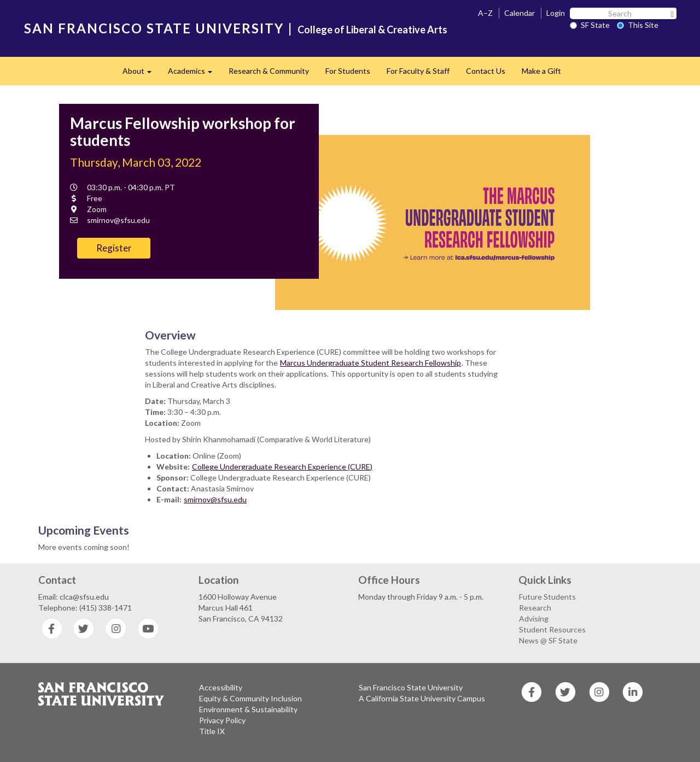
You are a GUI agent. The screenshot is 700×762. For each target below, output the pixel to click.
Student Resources (552, 629)
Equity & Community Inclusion (250, 698)
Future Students (547, 597)
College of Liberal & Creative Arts (372, 30)
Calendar (520, 13)
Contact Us (486, 71)
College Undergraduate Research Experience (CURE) (282, 467)
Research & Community (269, 71)
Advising (534, 619)
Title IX (212, 731)
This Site (638, 25)
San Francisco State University (411, 687)
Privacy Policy (222, 720)
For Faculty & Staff (418, 71)
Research (535, 608)
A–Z (485, 13)
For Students (348, 71)
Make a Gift (541, 71)
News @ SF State (548, 640)
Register (114, 248)
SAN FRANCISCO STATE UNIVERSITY (154, 28)
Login (556, 13)
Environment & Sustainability (248, 709)
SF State (590, 25)
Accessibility (221, 687)
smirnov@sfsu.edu (215, 499)
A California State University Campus (422, 698)
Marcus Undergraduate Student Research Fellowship (371, 363)
